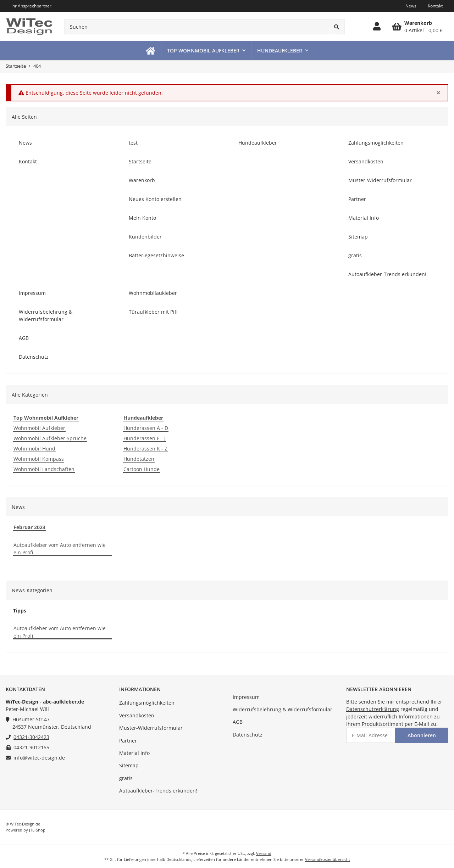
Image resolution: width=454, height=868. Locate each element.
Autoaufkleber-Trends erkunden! (158, 791)
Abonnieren (422, 735)
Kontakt (435, 6)
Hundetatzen (139, 459)
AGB (238, 722)
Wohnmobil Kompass (39, 459)
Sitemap (129, 765)
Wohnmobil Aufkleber (39, 428)
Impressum (246, 697)
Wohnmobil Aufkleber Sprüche (50, 438)
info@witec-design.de (39, 758)
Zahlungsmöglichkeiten (147, 703)
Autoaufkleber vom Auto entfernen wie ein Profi (60, 549)
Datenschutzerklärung (373, 709)
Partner (128, 741)
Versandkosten (137, 715)
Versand (264, 853)
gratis (126, 778)
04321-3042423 (31, 737)
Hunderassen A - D (146, 428)
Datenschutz (248, 735)
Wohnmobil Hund (34, 449)
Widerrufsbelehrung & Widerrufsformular (283, 709)
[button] (377, 27)
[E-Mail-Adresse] (371, 735)
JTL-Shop (37, 830)
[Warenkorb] (417, 27)
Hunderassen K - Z (145, 449)
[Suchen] (197, 27)
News (411, 6)
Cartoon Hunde (142, 469)
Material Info (134, 753)
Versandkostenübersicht (328, 859)
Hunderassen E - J (145, 438)
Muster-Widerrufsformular (151, 728)
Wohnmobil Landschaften (44, 469)
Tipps (20, 611)
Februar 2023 (29, 527)
